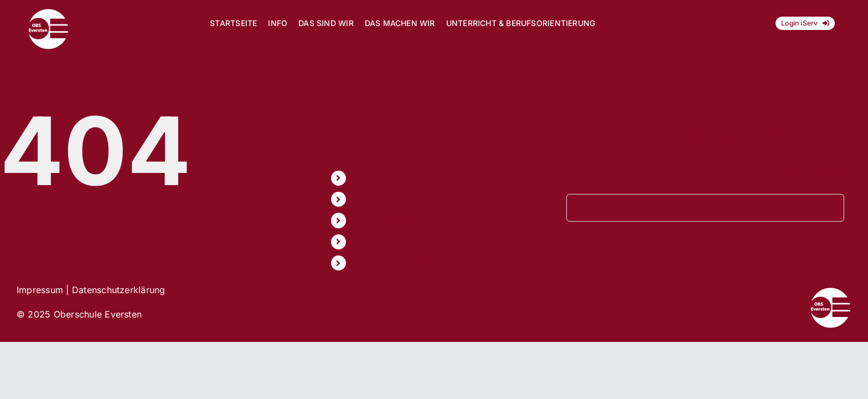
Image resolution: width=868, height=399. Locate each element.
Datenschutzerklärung (119, 290)
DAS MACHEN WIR (392, 242)
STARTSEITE (379, 178)
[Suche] (580, 208)
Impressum (40, 290)
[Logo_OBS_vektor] (48, 13)
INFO (363, 199)
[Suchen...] (706, 208)
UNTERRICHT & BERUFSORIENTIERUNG (437, 263)
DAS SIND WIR (383, 220)
